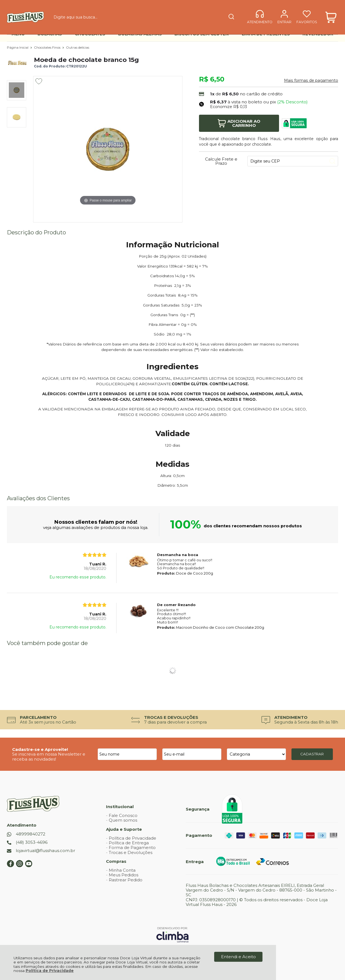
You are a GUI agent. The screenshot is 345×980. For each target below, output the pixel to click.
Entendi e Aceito (238, 957)
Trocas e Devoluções (131, 852)
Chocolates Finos (48, 47)
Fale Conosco (123, 815)
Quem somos (123, 820)
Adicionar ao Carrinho (239, 123)
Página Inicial (18, 47)
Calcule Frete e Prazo (221, 161)
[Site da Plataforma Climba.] (173, 935)
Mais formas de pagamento (311, 80)
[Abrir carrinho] (331, 13)
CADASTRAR (312, 754)
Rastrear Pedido (126, 880)
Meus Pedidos (124, 875)
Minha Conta (122, 870)
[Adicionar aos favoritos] (39, 81)
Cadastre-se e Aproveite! (40, 749)
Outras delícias (78, 47)
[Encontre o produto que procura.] (197, 13)
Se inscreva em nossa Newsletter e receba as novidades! (49, 756)
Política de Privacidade (50, 971)
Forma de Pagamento (132, 847)
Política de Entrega (129, 843)
